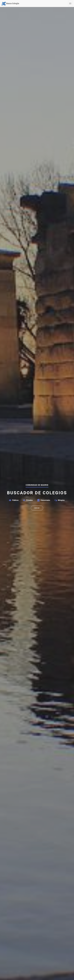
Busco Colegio (10, 3)
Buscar (37, 508)
